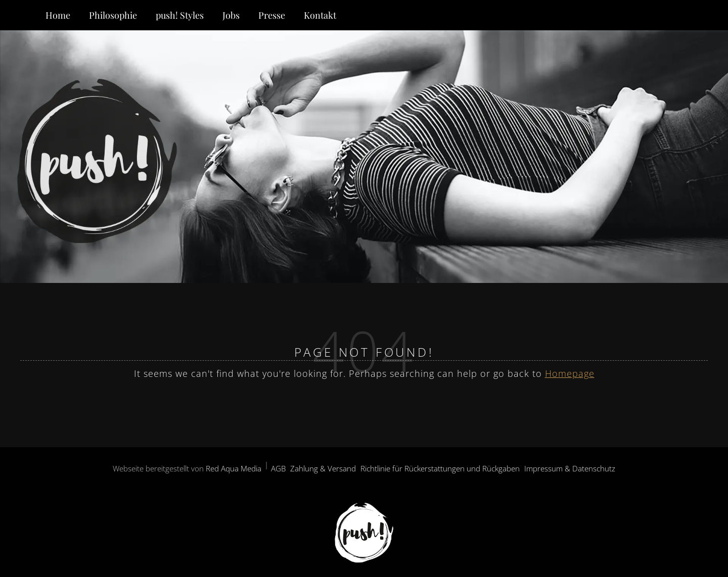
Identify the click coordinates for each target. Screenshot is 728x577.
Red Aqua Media (234, 468)
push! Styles (180, 15)
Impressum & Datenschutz (570, 468)
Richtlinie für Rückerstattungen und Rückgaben (440, 468)
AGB (278, 468)
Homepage (570, 373)
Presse (272, 15)
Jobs (231, 15)
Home (58, 15)
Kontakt (320, 15)
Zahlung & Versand (323, 468)
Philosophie (113, 15)
